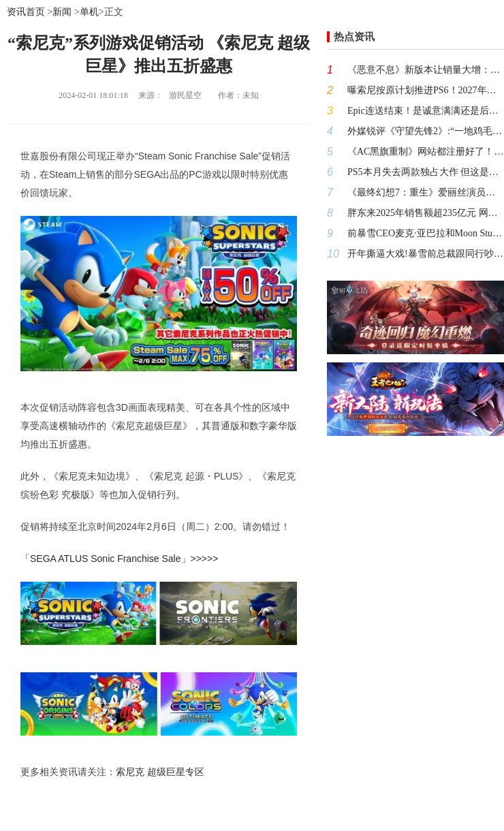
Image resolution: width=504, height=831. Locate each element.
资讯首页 (26, 12)
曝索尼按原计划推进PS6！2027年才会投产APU (426, 90)
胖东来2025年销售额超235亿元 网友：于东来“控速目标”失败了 (426, 213)
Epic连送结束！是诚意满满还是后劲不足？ (426, 111)
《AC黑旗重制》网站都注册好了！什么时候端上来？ (426, 152)
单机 (89, 12)
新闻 (62, 12)
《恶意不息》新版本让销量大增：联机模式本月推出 (426, 70)
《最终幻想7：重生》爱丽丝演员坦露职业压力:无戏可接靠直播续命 (426, 192)
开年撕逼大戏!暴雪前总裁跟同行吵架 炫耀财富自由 (426, 254)
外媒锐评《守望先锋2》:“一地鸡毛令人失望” (426, 131)
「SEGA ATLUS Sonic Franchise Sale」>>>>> (119, 559)
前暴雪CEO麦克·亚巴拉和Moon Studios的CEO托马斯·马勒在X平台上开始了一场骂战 (426, 233)
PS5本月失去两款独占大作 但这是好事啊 (426, 172)
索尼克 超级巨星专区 (160, 772)
